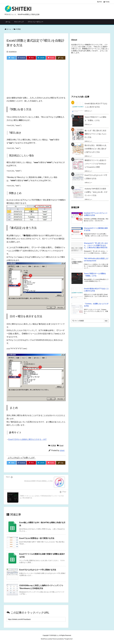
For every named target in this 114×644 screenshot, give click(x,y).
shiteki (62, 450)
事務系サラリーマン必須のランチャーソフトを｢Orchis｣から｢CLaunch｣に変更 (95, 164)
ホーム (9, 29)
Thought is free (68, 639)
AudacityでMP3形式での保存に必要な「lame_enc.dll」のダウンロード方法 (96, 192)
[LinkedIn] (41, 58)
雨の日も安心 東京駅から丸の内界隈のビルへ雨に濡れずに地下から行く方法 (95, 149)
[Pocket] (51, 58)
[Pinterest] (31, 58)
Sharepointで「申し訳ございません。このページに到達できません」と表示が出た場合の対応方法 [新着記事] (96, 245)
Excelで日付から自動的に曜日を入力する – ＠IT (27, 439)
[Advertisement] (23, 79)
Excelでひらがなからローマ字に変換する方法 (38, 570)
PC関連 (18, 29)
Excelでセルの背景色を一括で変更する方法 (37, 538)
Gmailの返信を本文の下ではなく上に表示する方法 (96, 105)
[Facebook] (21, 58)
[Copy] (61, 58)
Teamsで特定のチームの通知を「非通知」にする (95, 119)
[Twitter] (11, 58)
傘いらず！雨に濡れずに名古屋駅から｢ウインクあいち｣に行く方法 (96, 134)
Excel (61, 445)
